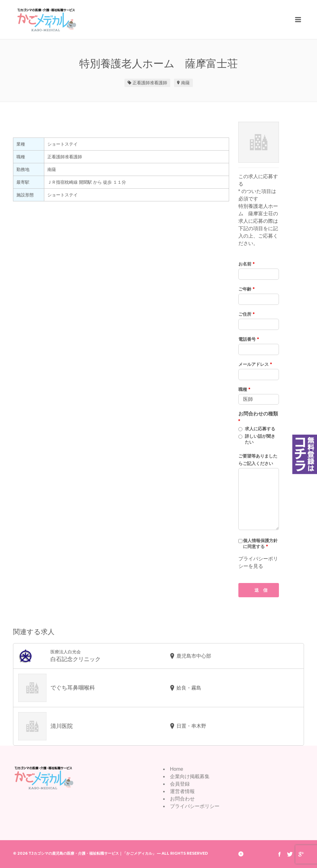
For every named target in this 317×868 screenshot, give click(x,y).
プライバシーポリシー (195, 806)
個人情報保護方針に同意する (260, 544)
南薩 (185, 83)
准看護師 (158, 83)
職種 (244, 389)
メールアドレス (255, 364)
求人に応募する (260, 429)
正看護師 (141, 83)
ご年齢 (246, 289)
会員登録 (180, 784)
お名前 (246, 264)
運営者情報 (182, 791)
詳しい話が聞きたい (260, 439)
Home (177, 769)
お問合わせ (182, 799)
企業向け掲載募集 (190, 776)
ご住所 (246, 314)
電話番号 (249, 339)
